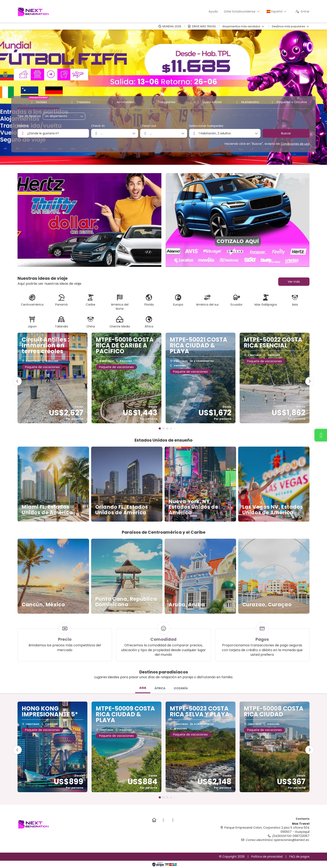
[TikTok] (173, 820)
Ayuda (213, 11)
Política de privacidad (267, 857)
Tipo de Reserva (29, 116)
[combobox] (53, 133)
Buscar (286, 133)
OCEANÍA (181, 688)
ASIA (143, 688)
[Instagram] (163, 820)
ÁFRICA (160, 688)
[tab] (143, 688)
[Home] (154, 820)
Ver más (294, 282)
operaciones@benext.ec (292, 840)
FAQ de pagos (299, 857)
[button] (160, 428)
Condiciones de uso (295, 144)
